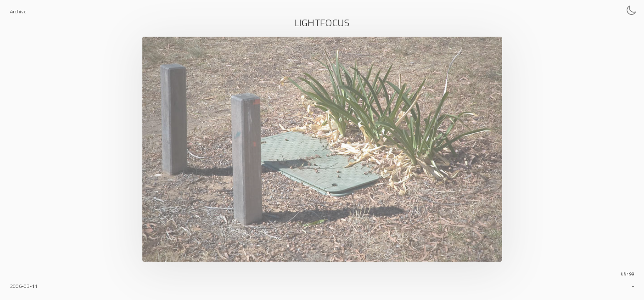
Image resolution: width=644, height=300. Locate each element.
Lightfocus (322, 22)
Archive (18, 11)
